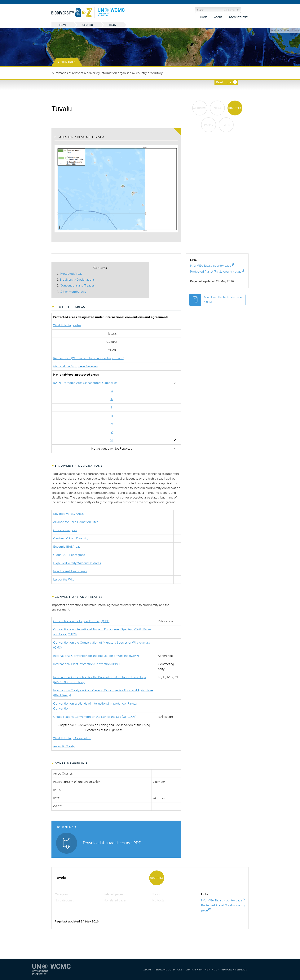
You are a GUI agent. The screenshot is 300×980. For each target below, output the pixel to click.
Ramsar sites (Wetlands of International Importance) (89, 358)
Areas (217, 108)
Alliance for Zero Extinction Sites (76, 522)
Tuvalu (113, 25)
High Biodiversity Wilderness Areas (77, 563)
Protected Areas (71, 274)
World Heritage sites (67, 325)
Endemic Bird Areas (67, 547)
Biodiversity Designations (77, 280)
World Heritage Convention (72, 738)
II (112, 407)
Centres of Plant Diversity (71, 538)
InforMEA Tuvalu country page (211, 266)
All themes (230, 10)
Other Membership (73, 292)
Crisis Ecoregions (65, 530)
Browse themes (239, 17)
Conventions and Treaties (77, 285)
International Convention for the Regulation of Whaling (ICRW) (96, 656)
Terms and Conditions (168, 970)
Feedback (241, 970)
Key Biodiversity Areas (68, 514)
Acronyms (200, 108)
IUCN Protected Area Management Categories (85, 383)
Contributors (223, 970)
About (218, 17)
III (112, 416)
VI (112, 440)
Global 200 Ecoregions (69, 555)
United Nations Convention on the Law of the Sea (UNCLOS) (95, 717)
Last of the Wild (64, 579)
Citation (191, 970)
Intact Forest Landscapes (70, 571)
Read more (224, 82)
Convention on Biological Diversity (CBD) (82, 621)
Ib (112, 399)
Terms (226, 125)
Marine (208, 125)
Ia (112, 391)
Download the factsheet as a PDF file (222, 300)
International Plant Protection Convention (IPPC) (87, 664)
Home (204, 17)
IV (112, 424)
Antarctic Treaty (64, 746)
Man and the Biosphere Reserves (76, 366)
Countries (88, 25)
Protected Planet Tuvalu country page (216, 272)
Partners (205, 970)
